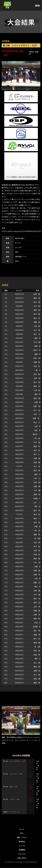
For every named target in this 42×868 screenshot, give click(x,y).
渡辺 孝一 (38, 510)
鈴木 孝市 (38, 631)
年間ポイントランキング (11, 812)
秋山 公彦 (38, 422)
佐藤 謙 (38, 402)
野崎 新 (38, 346)
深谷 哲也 (38, 542)
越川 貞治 (38, 639)
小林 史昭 (38, 562)
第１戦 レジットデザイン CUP (14, 761)
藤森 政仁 (38, 386)
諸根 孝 (38, 354)
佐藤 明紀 (38, 486)
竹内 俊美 (38, 442)
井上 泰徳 (38, 466)
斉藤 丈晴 (38, 583)
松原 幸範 (38, 482)
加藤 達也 (38, 671)
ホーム (22, 829)
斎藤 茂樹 (38, 494)
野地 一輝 (38, 518)
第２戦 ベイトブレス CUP (13, 774)
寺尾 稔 (38, 430)
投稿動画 (22, 850)
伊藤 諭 (38, 526)
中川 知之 (38, 330)
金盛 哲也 (38, 655)
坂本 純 (38, 506)
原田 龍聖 (38, 679)
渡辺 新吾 (38, 514)
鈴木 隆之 (38, 302)
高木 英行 (38, 382)
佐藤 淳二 (38, 615)
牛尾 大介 (38, 478)
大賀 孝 (38, 579)
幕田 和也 (38, 446)
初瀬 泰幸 (38, 458)
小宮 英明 (38, 438)
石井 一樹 (38, 414)
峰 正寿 (38, 647)
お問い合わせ (22, 858)
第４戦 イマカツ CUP (11, 799)
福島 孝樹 (38, 635)
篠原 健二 (38, 558)
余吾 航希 (38, 374)
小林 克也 (38, 530)
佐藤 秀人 (38, 575)
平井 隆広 (38, 595)
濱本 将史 (38, 450)
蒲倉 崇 (38, 394)
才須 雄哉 (38, 342)
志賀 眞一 (38, 522)
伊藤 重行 (38, 571)
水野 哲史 (38, 550)
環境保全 (22, 842)
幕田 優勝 (38, 643)
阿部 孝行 (38, 358)
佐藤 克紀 (38, 406)
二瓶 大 (38, 370)
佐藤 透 (38, 566)
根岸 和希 (38, 310)
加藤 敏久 (38, 362)
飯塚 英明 (38, 298)
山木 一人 (38, 502)
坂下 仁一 (38, 454)
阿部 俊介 (38, 651)
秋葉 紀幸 (38, 554)
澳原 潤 (38, 338)
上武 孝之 (38, 607)
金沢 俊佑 (38, 546)
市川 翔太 (38, 675)
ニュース (22, 846)
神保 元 (38, 659)
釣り (22, 833)
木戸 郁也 (38, 306)
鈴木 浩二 (38, 334)
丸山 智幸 (38, 663)
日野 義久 (38, 591)
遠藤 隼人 (38, 534)
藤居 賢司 (38, 683)
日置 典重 (38, 462)
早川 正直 (38, 410)
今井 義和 (38, 490)
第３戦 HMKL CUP (10, 787)
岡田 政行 (38, 619)
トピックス (22, 854)
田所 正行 (38, 603)
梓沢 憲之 (38, 314)
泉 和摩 (38, 538)
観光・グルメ (22, 837)
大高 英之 (38, 326)
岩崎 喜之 (38, 398)
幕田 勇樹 (38, 667)
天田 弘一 (38, 366)
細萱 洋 (38, 474)
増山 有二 (38, 318)
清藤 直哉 (38, 322)
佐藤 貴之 (38, 611)
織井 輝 (38, 587)
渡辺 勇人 (38, 470)
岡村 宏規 (38, 599)
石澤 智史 (38, 378)
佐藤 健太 (38, 294)
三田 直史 (38, 390)
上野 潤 (38, 426)
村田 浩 (38, 623)
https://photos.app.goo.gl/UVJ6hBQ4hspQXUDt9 (21, 231)
